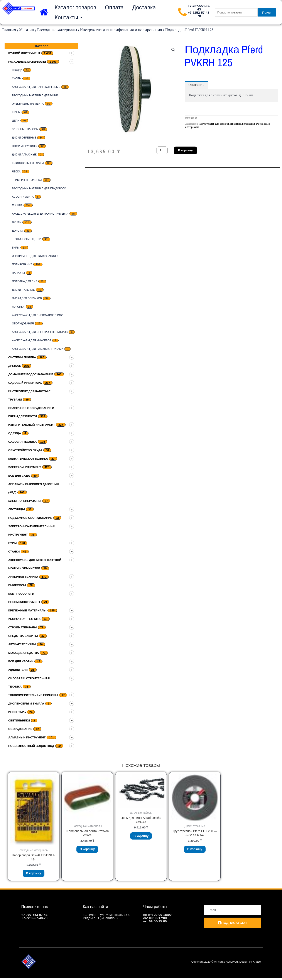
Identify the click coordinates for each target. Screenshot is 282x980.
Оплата (114, 7)
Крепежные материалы (27, 610)
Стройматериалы (23, 627)
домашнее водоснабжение (31, 374)
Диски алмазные (24, 155)
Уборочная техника (24, 619)
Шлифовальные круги (28, 163)
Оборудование (20, 729)
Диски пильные (23, 290)
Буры (16, 248)
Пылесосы (17, 585)
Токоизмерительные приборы (33, 695)
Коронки (18, 307)
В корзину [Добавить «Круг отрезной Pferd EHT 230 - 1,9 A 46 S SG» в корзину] (195, 851)
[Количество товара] (162, 150)
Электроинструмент (25, 467)
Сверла (17, 205)
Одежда (15, 433)
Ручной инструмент (24, 53)
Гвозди (17, 70)
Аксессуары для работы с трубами (38, 349)
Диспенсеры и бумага (26, 704)
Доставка (144, 7)
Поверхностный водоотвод (31, 746)
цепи (16, 121)
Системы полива (22, 357)
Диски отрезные (24, 138)
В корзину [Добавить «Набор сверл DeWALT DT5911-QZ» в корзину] (34, 875)
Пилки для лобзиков (27, 298)
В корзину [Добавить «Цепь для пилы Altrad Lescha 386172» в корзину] (141, 837)
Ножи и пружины (25, 146)
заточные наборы (25, 129)
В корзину (187, 150)
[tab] (198, 85)
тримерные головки (27, 180)
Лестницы (17, 509)
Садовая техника (23, 442)
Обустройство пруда (25, 450)
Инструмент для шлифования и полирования (121, 30)
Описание (198, 85)
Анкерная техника (23, 577)
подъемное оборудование (30, 518)
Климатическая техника (28, 459)
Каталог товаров (75, 7)
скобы (17, 78)
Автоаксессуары (22, 644)
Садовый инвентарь (25, 383)
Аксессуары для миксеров (32, 341)
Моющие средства (24, 653)
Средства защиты (23, 636)
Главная (9, 30)
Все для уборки (21, 661)
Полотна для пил (25, 281)
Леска (16, 172)
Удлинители (18, 670)
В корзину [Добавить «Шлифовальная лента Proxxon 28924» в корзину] (87, 851)
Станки (14, 552)
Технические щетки (27, 239)
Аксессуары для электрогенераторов (40, 332)
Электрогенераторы (25, 501)
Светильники (19, 720)
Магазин (27, 30)
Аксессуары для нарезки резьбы (36, 87)
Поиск (267, 13)
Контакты (68, 18)
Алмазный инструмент (27, 737)
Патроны (18, 273)
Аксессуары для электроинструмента (40, 214)
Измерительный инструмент (32, 425)
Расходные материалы (57, 30)
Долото (18, 231)
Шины (16, 112)
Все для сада (19, 476)
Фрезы (17, 222)
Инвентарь (17, 712)
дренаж (14, 366)
